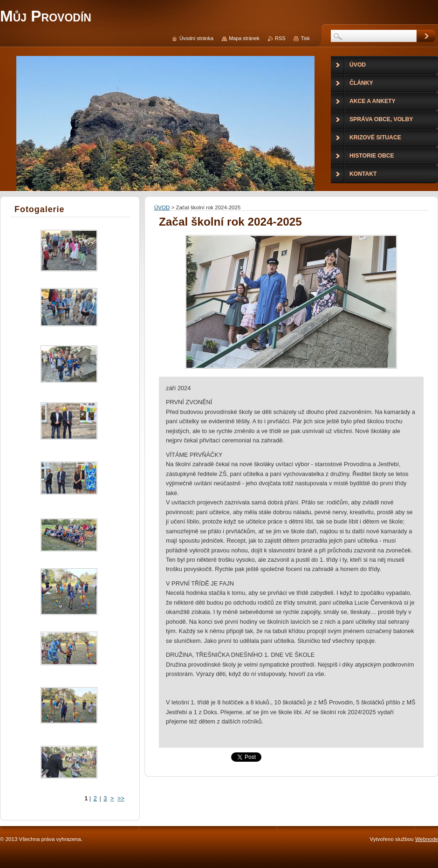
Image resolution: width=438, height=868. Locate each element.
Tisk (305, 38)
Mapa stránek (244, 38)
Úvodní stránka (196, 38)
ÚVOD (162, 207)
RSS (280, 38)
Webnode (427, 839)
